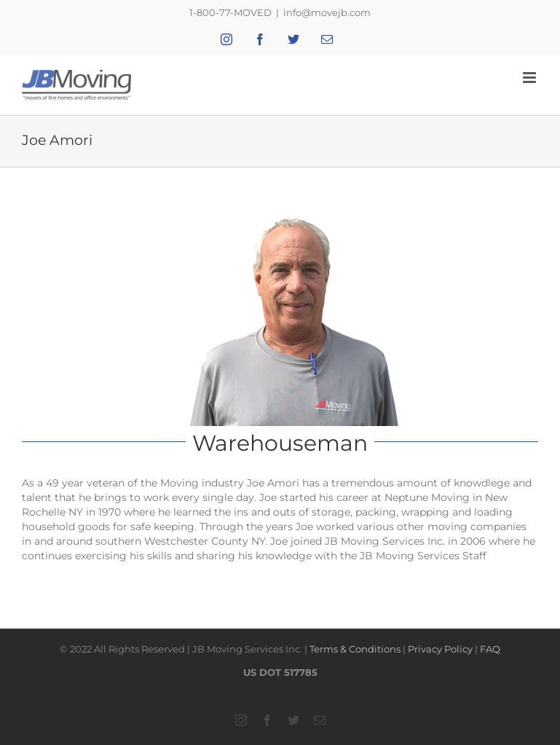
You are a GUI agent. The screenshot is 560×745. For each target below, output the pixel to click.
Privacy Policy (440, 649)
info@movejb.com (327, 12)
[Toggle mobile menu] (531, 78)
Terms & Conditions (355, 649)
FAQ (490, 649)
